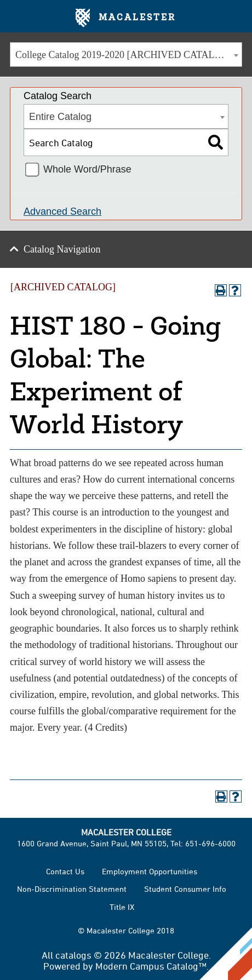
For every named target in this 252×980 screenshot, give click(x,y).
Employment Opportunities (150, 871)
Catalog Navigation (62, 249)
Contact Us (65, 871)
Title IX (122, 907)
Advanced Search (62, 211)
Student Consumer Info (185, 889)
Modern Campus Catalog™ (151, 966)
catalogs (73, 955)
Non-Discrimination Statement (72, 889)
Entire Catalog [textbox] (60, 117)
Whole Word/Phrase (87, 169)
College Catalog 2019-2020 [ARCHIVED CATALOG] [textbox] (124, 55)
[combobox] (126, 55)
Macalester (126, 18)
